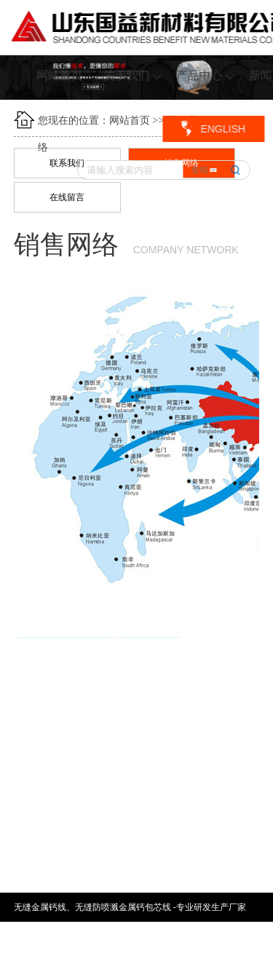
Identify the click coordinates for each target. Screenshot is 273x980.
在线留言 (67, 197)
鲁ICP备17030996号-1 (83, 965)
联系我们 (67, 163)
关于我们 (132, 75)
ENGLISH (222, 129)
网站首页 (60, 75)
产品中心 (205, 75)
